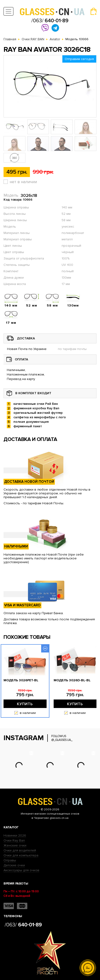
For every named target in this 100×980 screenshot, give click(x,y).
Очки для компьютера (21, 855)
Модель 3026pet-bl (21, 680)
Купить (25, 704)
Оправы (10, 860)
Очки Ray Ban (14, 840)
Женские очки (15, 845)
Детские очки (14, 865)
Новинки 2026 (15, 835)
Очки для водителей (20, 850)
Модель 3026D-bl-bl (72, 680)
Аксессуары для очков (21, 870)
